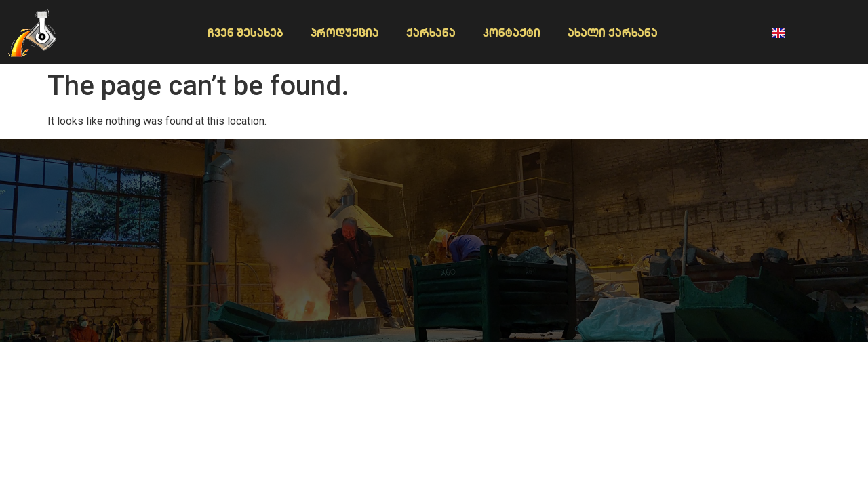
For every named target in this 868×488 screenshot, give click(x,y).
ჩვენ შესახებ (245, 33)
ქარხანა (431, 33)
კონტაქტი (512, 33)
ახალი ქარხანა (613, 33)
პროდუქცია (345, 33)
